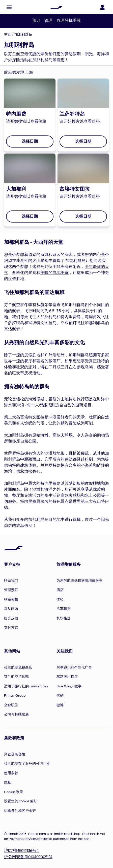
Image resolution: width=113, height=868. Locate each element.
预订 (36, 21)
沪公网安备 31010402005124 (28, 857)
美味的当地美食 (54, 273)
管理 (48, 21)
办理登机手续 (69, 21)
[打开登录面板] (102, 7)
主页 (8, 34)
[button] (9, 7)
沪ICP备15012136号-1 (21, 851)
